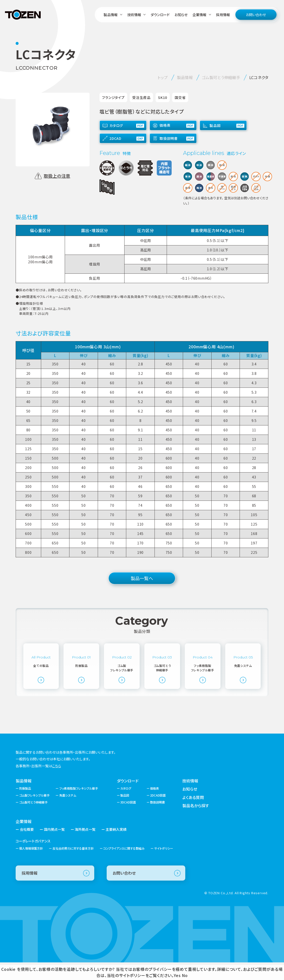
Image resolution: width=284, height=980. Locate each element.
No (185, 975)
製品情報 (24, 798)
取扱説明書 (158, 820)
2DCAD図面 (158, 813)
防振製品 (25, 806)
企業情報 (24, 839)
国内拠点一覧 (54, 847)
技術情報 (190, 798)
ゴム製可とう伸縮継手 (33, 820)
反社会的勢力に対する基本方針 (73, 866)
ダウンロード (160, 15)
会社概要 (27, 847)
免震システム (68, 813)
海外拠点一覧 (85, 847)
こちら (57, 783)
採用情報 (223, 15)
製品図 (125, 813)
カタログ (126, 806)
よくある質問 (193, 815)
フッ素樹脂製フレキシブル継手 (79, 806)
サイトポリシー (164, 866)
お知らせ (181, 15)
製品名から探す (196, 823)
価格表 (155, 806)
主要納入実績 (116, 847)
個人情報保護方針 (31, 866)
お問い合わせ (256, 15)
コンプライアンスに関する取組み (124, 866)
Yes (177, 975)
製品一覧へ (142, 578)
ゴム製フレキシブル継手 (34, 813)
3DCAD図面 (128, 820)
